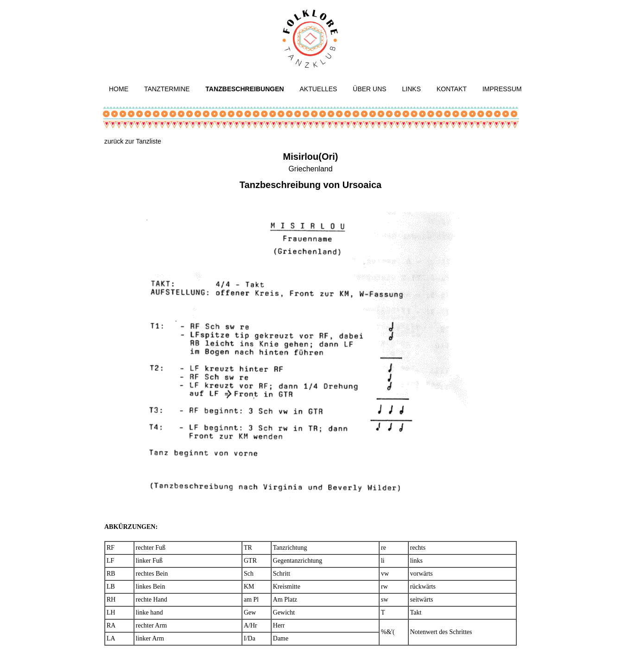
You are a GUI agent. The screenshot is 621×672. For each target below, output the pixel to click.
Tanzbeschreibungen (244, 89)
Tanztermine (167, 89)
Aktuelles (319, 89)
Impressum (502, 89)
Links (412, 89)
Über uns (369, 89)
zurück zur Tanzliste (133, 141)
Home (119, 89)
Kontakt (452, 89)
